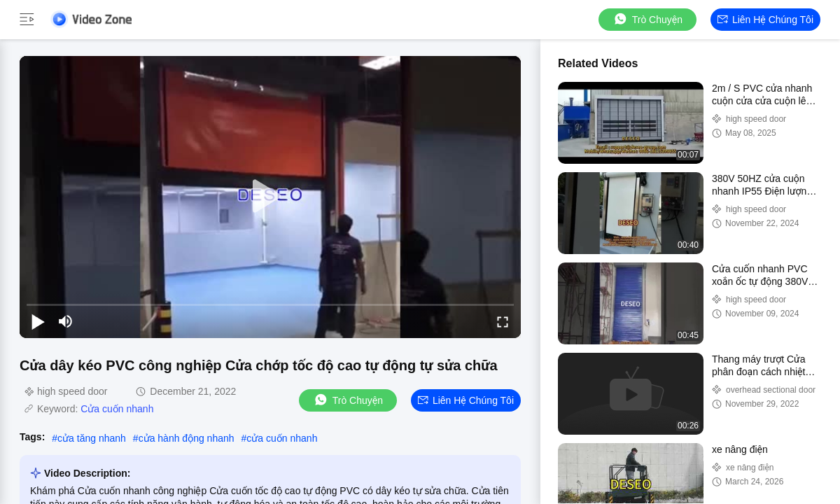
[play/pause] (38, 321)
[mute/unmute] (66, 321)
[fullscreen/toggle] (503, 321)
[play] (270, 197)
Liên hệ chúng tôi (765, 20)
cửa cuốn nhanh (282, 438)
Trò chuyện (647, 19)
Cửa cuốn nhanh (117, 409)
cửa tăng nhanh (92, 438)
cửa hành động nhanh (187, 438)
